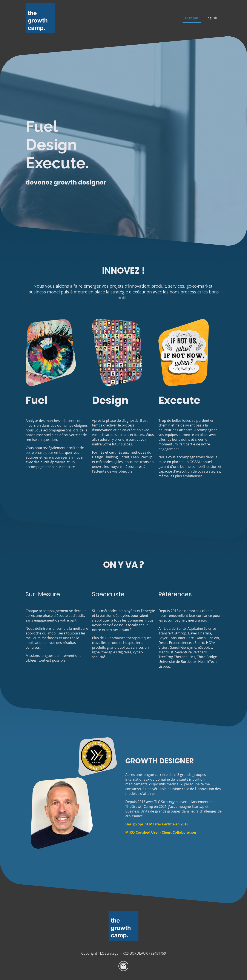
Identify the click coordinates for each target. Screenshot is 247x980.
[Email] (124, 966)
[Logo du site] (41, 18)
